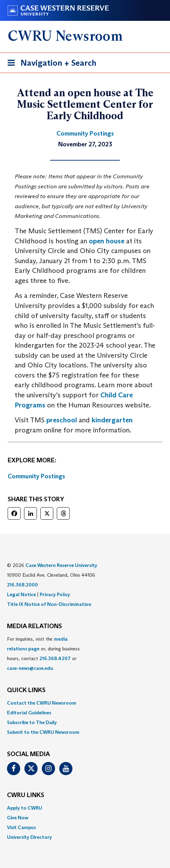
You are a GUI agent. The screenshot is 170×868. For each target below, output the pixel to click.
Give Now (18, 818)
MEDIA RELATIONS (34, 626)
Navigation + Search (50, 64)
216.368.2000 (22, 585)
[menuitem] (85, 703)
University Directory (29, 837)
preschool (62, 420)
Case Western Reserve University (61, 565)
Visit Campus (21, 827)
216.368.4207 (55, 658)
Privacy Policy (55, 594)
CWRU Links (26, 795)
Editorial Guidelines (29, 713)
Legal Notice (21, 594)
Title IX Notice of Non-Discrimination (49, 604)
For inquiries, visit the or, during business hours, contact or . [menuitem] (43, 654)
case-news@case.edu (30, 668)
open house (107, 241)
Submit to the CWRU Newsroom (43, 732)
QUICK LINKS (26, 690)
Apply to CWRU (25, 808)
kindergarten (112, 420)
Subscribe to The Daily (32, 722)
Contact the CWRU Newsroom (42, 703)
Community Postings (36, 476)
